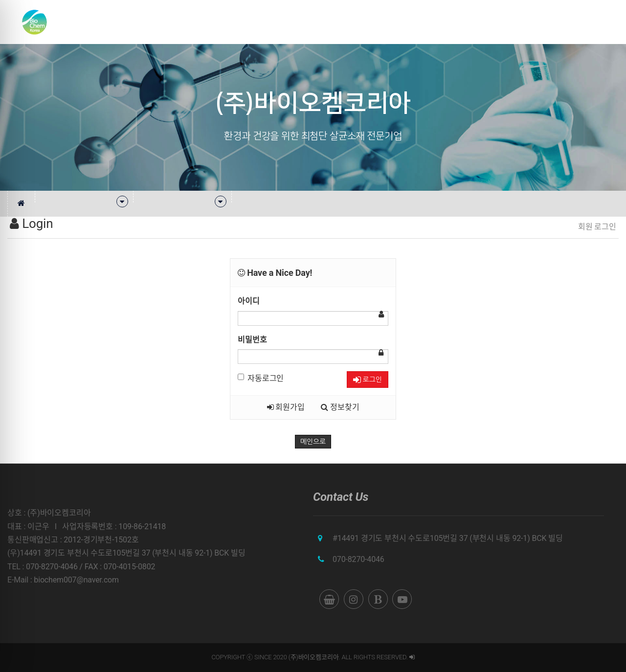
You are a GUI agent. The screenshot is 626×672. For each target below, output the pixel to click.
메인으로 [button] (313, 442)
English (598, 22)
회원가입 (286, 407)
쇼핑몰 (561, 22)
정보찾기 (340, 407)
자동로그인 (261, 378)
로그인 (368, 380)
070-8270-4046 (358, 559)
